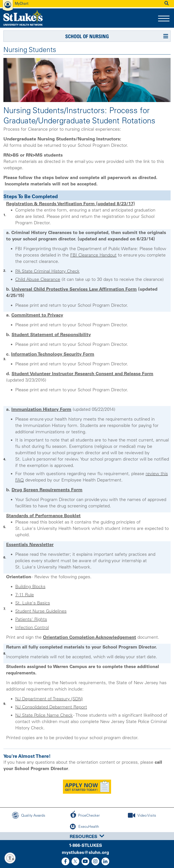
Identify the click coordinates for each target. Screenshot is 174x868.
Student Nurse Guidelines (41, 611)
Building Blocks (30, 586)
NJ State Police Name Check (44, 715)
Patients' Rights (31, 619)
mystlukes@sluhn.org (85, 852)
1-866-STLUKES (85, 845)
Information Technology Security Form (53, 354)
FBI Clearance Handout (93, 255)
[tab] (87, 836)
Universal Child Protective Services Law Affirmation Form (74, 289)
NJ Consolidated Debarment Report (51, 707)
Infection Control (32, 627)
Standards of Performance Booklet (43, 516)
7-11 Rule (25, 595)
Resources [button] (87, 836)
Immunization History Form (41, 409)
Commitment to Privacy (37, 315)
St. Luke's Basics (33, 603)
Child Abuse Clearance (38, 279)
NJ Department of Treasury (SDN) (49, 699)
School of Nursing (87, 36)
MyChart (22, 3)
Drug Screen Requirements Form (47, 490)
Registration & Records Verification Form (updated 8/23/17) (71, 204)
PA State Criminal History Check (47, 271)
